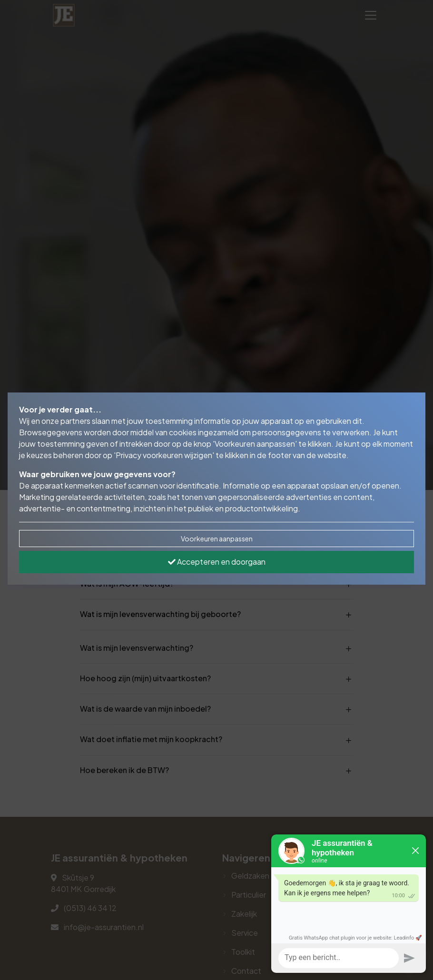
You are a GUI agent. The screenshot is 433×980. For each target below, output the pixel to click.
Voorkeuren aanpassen (217, 539)
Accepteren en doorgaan (217, 562)
